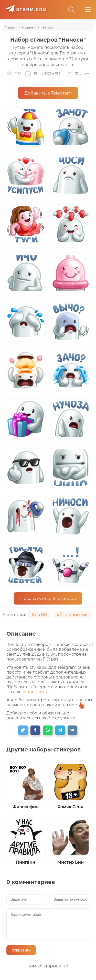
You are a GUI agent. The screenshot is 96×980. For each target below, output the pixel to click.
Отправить (21, 950)
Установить (35, 692)
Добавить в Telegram (48, 93)
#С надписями (72, 615)
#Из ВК (39, 615)
